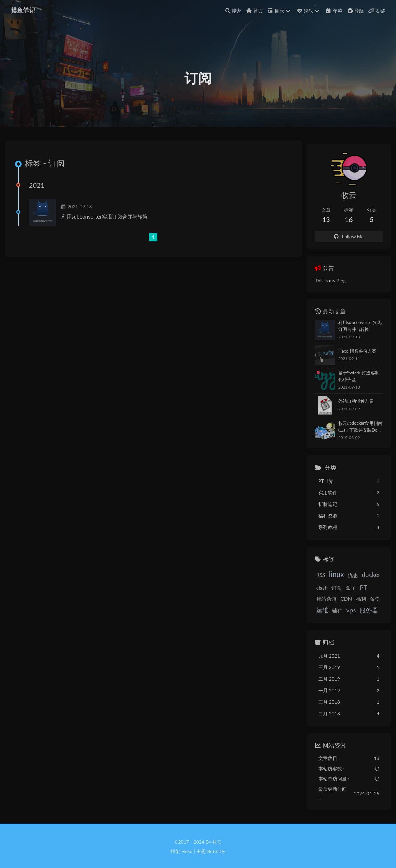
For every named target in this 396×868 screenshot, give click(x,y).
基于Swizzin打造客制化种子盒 (354, 382)
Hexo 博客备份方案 (346, 357)
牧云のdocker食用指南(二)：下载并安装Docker (351, 432)
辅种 (370, 606)
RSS (310, 581)
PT (353, 593)
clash (311, 593)
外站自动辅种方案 (345, 407)
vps (310, 618)
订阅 (326, 593)
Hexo (187, 850)
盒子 (340, 593)
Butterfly (216, 850)
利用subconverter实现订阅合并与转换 (109, 228)
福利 (326, 606)
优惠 (342, 581)
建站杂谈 (371, 593)
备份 (340, 606)
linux (326, 580)
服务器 (328, 618)
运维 (355, 605)
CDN (311, 606)
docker (360, 580)
